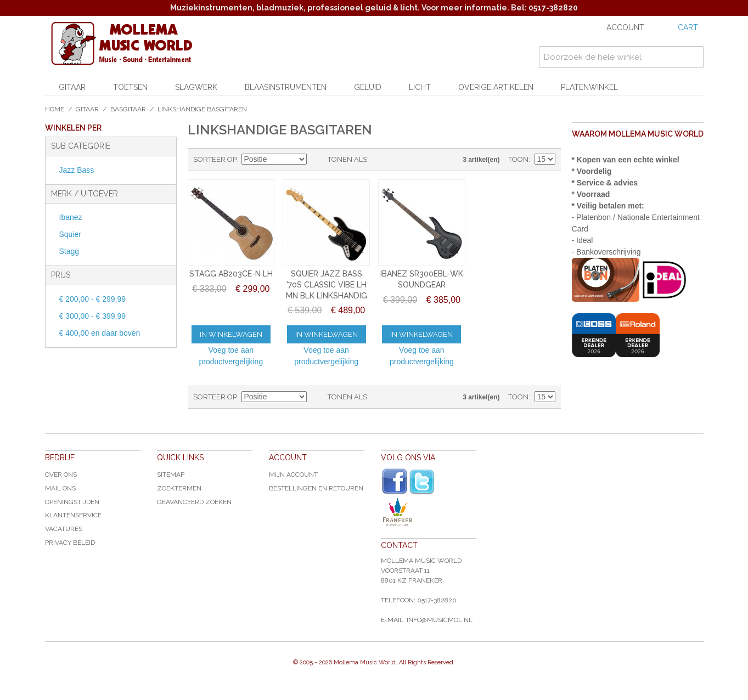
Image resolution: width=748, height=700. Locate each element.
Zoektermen (179, 488)
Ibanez (71, 217)
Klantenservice (73, 515)
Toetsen (130, 87)
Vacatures (64, 529)
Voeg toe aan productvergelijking (231, 356)
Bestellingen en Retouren (316, 488)
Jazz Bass (77, 170)
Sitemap (171, 475)
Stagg (69, 251)
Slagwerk (196, 87)
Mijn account (293, 475)
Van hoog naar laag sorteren (317, 160)
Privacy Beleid (70, 543)
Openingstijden (72, 502)
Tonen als (347, 159)
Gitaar (72, 87)
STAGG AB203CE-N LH (231, 274)
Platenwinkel (589, 87)
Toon (518, 159)
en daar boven (100, 333)
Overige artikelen (496, 87)
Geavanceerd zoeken (194, 502)
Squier (70, 234)
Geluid (368, 87)
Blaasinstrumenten (286, 87)
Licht (420, 87)
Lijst (399, 160)
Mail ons (60, 488)
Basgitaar (128, 109)
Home (55, 109)
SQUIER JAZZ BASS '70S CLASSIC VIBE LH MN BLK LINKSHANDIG (327, 284)
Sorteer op (215, 159)
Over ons (61, 475)
